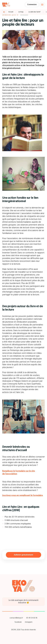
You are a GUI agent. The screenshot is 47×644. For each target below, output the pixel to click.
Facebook (18, 622)
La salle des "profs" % (10, 15)
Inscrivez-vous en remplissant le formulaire (23, 496)
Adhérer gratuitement (23, 555)
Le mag (21, 12)
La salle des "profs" (35, 12)
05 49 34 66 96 (32, 618)
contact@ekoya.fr (16, 618)
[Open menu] (42, 5)
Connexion (32, 5)
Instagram (29, 622)
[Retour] (4, 12)
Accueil (11, 12)
